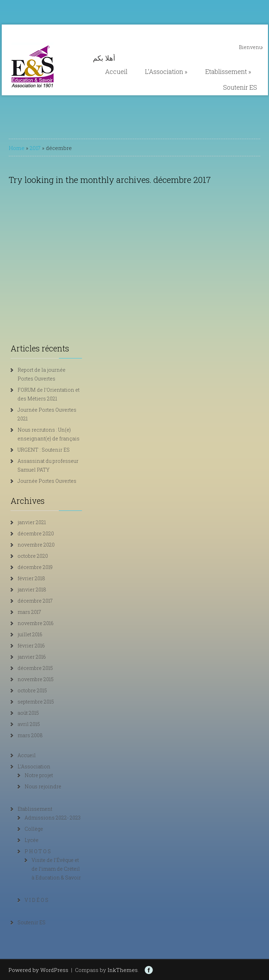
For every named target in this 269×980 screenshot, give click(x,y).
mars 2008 (30, 735)
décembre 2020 (36, 533)
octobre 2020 (33, 556)
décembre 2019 (35, 567)
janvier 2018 (32, 590)
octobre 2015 (32, 690)
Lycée (32, 840)
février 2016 (31, 646)
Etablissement (228, 71)
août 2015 (28, 713)
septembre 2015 (36, 702)
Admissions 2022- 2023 (53, 818)
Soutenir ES (240, 87)
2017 (35, 148)
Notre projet (39, 775)
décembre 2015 (35, 668)
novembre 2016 (36, 623)
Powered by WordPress (38, 970)
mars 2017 (29, 612)
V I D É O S (36, 900)
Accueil (116, 71)
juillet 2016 (30, 634)
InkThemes (123, 970)
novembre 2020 (36, 545)
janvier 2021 (32, 522)
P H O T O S (38, 851)
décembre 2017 (35, 601)
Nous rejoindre (43, 786)
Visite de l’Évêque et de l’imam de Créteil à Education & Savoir (56, 869)
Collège (34, 829)
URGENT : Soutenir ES (44, 450)
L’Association (166, 71)
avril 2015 (29, 724)
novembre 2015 (36, 679)
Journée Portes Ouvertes (47, 481)
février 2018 (31, 578)
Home (17, 148)
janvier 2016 (32, 657)
